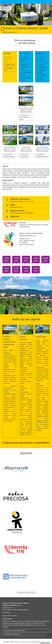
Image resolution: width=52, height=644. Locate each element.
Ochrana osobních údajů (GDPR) (14, 631)
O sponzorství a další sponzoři (26, 593)
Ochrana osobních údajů (42, 66)
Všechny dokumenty (40, 79)
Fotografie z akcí (9, 69)
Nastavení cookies (45, 643)
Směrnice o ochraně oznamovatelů (41, 72)
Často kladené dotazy (26, 73)
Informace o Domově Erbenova (9, 156)
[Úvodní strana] (3, 2)
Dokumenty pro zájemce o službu (25, 67)
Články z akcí (9, 65)
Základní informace (20, 199)
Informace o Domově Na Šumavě (42, 156)
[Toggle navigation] (48, 2)
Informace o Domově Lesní (24, 156)
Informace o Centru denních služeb (24, 117)
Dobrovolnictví (17, 211)
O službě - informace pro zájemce (25, 59)
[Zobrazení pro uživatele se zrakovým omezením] (48, 635)
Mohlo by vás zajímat (26, 79)
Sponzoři (15, 216)
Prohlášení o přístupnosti (12, 634)
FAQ (12, 205)
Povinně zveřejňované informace (41, 59)
